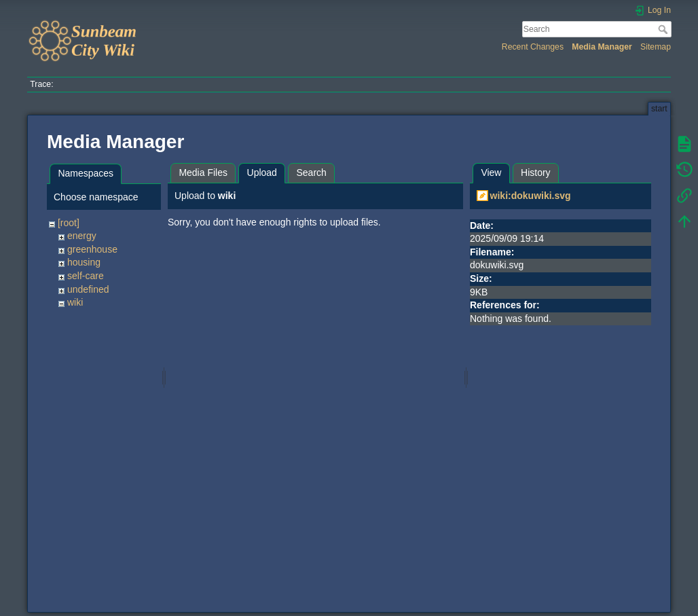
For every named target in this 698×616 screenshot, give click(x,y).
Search (664, 29)
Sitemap (656, 47)
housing (84, 262)
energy (82, 236)
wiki (75, 302)
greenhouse (92, 249)
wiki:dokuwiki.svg (531, 196)
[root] (69, 223)
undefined (88, 289)
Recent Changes (533, 47)
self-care (86, 276)
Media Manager (602, 47)
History (536, 173)
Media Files (203, 173)
